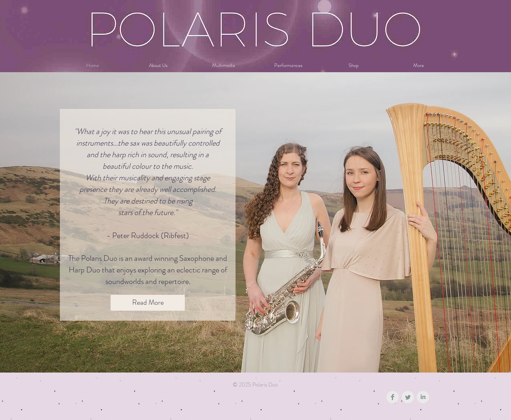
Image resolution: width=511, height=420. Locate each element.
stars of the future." (148, 212)
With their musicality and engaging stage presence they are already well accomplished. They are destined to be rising (148, 189)
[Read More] (148, 303)
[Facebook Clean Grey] (393, 397)
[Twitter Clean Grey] (408, 397)
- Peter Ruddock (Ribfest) (148, 236)
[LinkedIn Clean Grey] (423, 397)
